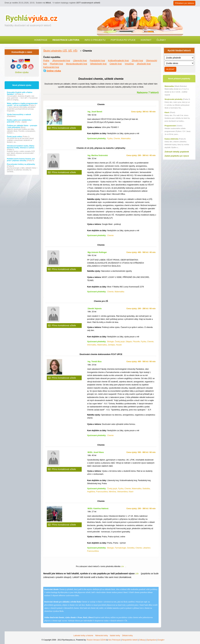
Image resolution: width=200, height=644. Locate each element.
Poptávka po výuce (123, 40)
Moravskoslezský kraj (77, 64)
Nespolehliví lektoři (130, 640)
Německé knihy (102, 636)
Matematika (169, 86)
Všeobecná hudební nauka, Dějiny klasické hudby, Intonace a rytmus (21, 147)
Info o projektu (95, 40)
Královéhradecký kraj (118, 61)
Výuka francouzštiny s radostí (19, 114)
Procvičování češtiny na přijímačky (21, 164)
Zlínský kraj (137, 61)
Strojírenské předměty (174, 99)
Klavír (167, 112)
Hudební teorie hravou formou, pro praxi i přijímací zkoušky (21, 160)
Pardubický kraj (97, 61)
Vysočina (129, 64)
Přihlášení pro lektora (184, 3)
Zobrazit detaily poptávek (177, 152)
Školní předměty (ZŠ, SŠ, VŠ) (60, 51)
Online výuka (22, 72)
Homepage (41, 40)
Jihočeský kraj (144, 64)
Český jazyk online (15, 137)
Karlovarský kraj (51, 67)
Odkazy (142, 640)
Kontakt (146, 40)
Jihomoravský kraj (61, 61)
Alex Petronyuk (114, 640)
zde (122, 566)
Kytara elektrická (171, 139)
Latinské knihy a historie (83, 636)
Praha (46, 61)
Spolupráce (151, 640)
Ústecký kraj (116, 64)
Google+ (161, 640)
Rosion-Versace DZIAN (96, 640)
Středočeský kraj (98, 64)
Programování (170, 126)
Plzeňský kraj (56, 64)
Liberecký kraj (80, 61)
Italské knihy (115, 636)
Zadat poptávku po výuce (177, 156)
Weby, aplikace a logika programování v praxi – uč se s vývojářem (22, 104)
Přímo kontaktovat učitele (64, 128)
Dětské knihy (127, 636)
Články (161, 40)
